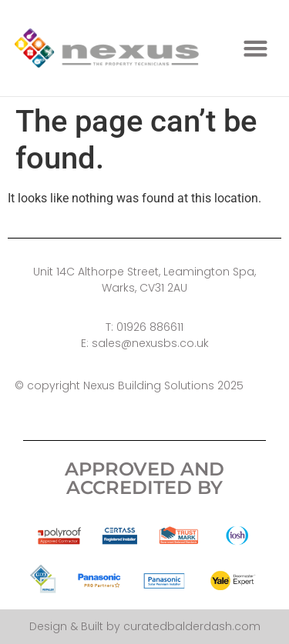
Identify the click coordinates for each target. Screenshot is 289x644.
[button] (256, 48)
